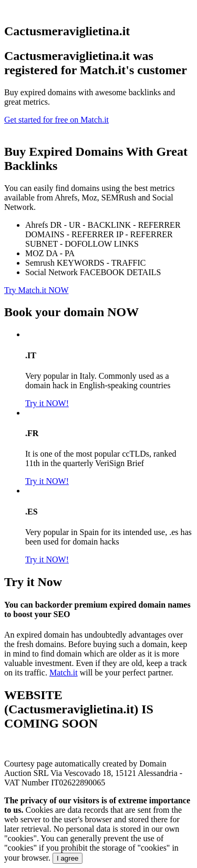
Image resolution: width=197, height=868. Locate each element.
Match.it (64, 673)
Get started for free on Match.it (56, 120)
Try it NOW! (47, 403)
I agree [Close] (68, 858)
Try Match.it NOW (37, 290)
